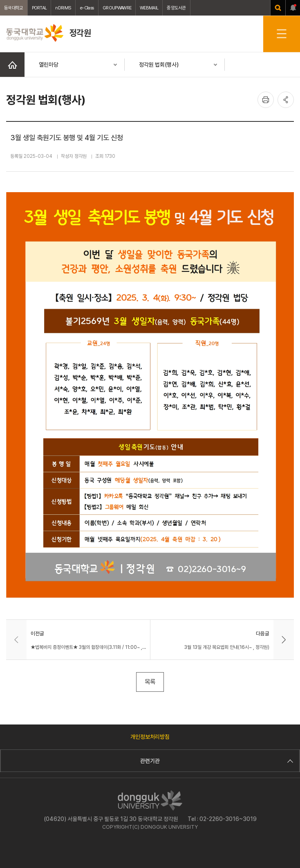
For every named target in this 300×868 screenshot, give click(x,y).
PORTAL (39, 8)
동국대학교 (14, 8)
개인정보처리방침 (150, 737)
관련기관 (216, 761)
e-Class (87, 8)
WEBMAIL (149, 8)
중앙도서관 (176, 8)
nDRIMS (63, 8)
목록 (150, 682)
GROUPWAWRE (117, 8)
